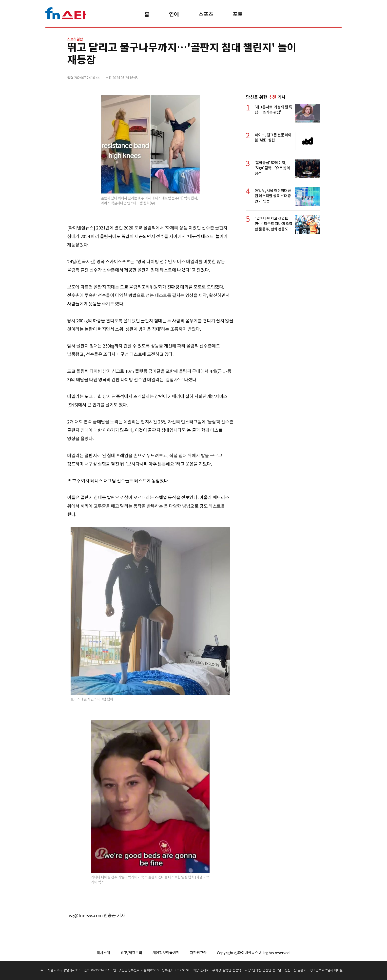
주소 (316, 76)
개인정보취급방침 (166, 953)
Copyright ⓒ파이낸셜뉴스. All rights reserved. (254, 953)
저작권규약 (198, 953)
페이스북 (283, 76)
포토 (238, 14)
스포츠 (206, 14)
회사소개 (104, 953)
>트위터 (294, 76)
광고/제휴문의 (131, 953)
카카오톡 (305, 76)
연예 (174, 14)
